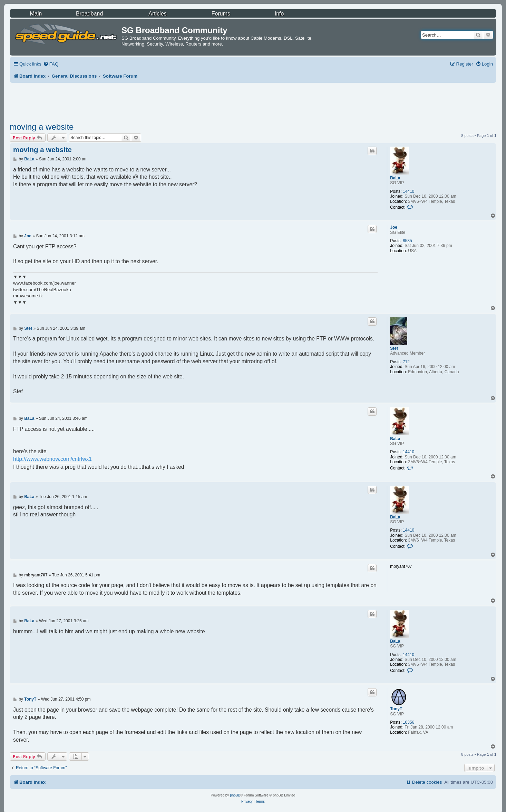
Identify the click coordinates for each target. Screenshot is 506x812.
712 (406, 362)
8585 (407, 241)
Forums (221, 14)
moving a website (42, 127)
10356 (408, 722)
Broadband (89, 14)
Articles (157, 14)
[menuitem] (51, 64)
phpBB (235, 795)
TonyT (396, 709)
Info (279, 14)
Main (36, 14)
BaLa (395, 178)
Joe (394, 227)
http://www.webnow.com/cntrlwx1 (52, 459)
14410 (408, 191)
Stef (394, 348)
